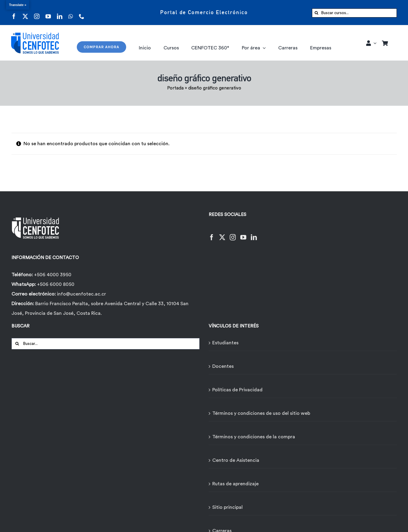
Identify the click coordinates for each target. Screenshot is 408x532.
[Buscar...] (106, 344)
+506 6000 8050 (55, 284)
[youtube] (48, 13)
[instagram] (37, 13)
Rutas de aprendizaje (235, 484)
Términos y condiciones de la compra (254, 437)
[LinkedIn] (254, 234)
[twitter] (25, 13)
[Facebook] (212, 234)
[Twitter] (222, 234)
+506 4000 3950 (53, 275)
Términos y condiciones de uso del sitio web (261, 413)
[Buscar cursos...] (354, 13)
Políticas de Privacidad (237, 390)
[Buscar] (316, 13)
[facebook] (14, 13)
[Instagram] (233, 234)
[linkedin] (60, 13)
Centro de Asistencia (236, 460)
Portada (175, 88)
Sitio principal (227, 507)
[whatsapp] (71, 13)
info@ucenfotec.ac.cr (81, 294)
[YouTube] (243, 234)
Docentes (223, 366)
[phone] (82, 13)
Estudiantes (225, 343)
